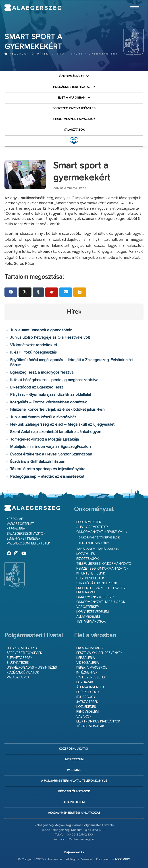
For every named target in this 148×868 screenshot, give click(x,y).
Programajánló (90, 648)
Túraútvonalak (90, 726)
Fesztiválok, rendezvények (99, 653)
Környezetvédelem (93, 612)
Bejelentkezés (74, 852)
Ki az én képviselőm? (94, 543)
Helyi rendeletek (90, 578)
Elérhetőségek (20, 658)
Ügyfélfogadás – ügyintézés (32, 668)
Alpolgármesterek (93, 527)
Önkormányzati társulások (101, 602)
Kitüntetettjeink (91, 574)
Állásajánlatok (90, 687)
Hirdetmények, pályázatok (74, 119)
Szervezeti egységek (24, 653)
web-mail (74, 770)
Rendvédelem (88, 712)
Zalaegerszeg (33, 8)
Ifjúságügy (86, 697)
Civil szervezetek (91, 677)
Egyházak (85, 682)
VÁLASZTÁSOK (74, 130)
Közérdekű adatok (23, 673)
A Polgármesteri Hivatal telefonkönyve (74, 781)
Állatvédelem (88, 617)
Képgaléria (16, 529)
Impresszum (74, 759)
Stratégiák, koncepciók (97, 583)
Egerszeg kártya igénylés (74, 108)
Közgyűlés (86, 554)
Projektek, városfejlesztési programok (101, 590)
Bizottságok (88, 559)
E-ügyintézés (18, 663)
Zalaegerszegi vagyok (26, 534)
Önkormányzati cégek (96, 597)
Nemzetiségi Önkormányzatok (102, 569)
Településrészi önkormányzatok (105, 564)
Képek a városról (92, 668)
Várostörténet (20, 524)
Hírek (43, 54)
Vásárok (84, 717)
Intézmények (87, 673)
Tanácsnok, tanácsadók (98, 549)
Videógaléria (88, 663)
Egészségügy (88, 692)
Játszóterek (87, 702)
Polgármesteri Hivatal (72, 87)
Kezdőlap (17, 54)
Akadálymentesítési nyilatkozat (74, 813)
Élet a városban (72, 98)
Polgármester (89, 522)
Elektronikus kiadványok (98, 721)
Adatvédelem (74, 802)
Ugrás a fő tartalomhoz (132, 2)
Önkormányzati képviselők (100, 532)
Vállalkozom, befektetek (28, 543)
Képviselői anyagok (74, 791)
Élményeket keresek (24, 539)
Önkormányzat (72, 76)
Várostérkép (88, 607)
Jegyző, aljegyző (22, 648)
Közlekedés (86, 707)
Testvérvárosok (91, 622)
